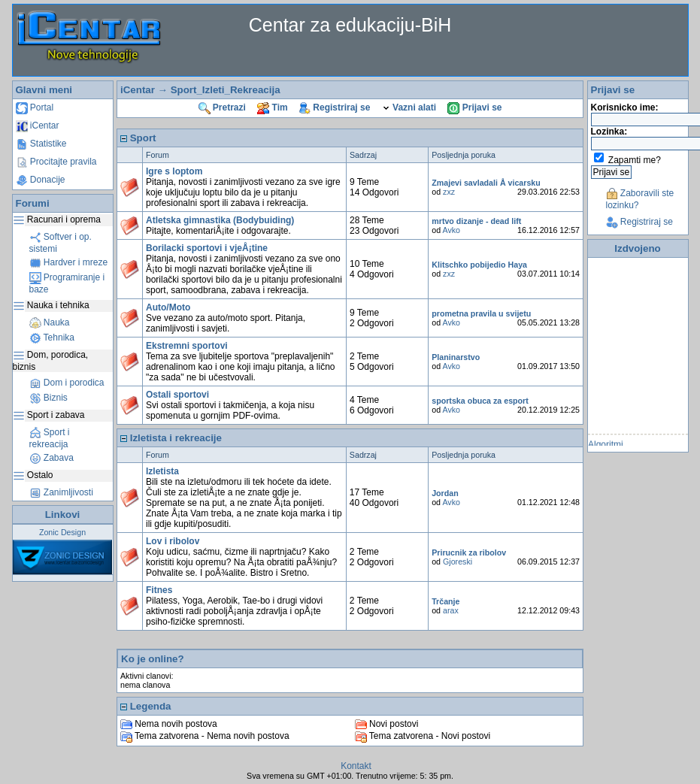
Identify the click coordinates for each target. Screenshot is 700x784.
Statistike (41, 144)
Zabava (52, 458)
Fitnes (159, 590)
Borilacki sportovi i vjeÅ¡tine (207, 248)
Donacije (41, 180)
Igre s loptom (174, 171)
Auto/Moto (168, 307)
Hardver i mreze (69, 262)
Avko (452, 230)
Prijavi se (474, 107)
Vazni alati (409, 107)
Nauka (50, 322)
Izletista (162, 471)
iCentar (38, 126)
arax (451, 610)
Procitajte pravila (56, 162)
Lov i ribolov (173, 541)
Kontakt (356, 766)
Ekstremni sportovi (187, 346)
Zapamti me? (635, 160)
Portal (35, 107)
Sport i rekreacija (50, 438)
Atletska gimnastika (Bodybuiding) (220, 220)
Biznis (48, 398)
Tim (272, 107)
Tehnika (52, 338)
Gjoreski (458, 562)
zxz (449, 192)
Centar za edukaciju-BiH (350, 25)
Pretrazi (222, 107)
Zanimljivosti (61, 492)
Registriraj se (335, 107)
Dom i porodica (67, 383)
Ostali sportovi (177, 395)
